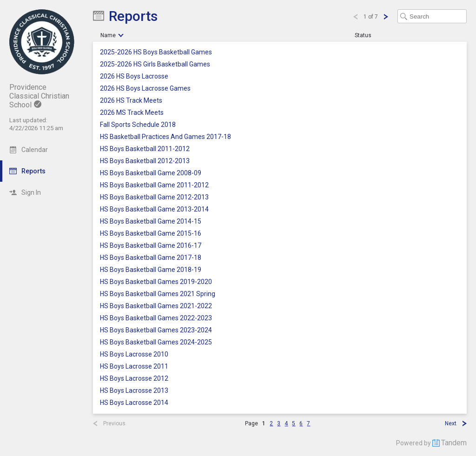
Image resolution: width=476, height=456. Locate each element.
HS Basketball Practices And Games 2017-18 (165, 137)
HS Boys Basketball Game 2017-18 (151, 258)
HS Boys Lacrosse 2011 (134, 367)
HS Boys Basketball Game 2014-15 (151, 221)
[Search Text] (432, 16)
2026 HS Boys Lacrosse (134, 76)
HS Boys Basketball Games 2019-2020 (156, 282)
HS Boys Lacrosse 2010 (134, 354)
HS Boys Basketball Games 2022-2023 (156, 318)
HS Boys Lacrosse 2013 (134, 391)
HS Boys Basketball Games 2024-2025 (156, 342)
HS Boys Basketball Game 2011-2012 (154, 185)
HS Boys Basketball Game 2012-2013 (154, 197)
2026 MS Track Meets (132, 113)
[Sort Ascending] (121, 35)
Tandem (454, 443)
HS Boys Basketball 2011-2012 (145, 149)
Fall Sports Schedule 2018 (138, 125)
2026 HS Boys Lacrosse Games (145, 89)
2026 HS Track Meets (131, 101)
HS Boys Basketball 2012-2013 (145, 161)
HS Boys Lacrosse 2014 (134, 403)
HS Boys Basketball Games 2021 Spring (158, 294)
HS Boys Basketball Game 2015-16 (151, 234)
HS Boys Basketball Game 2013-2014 (154, 209)
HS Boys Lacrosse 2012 (134, 379)
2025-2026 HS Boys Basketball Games (156, 52)
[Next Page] (385, 17)
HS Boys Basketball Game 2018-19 (151, 270)
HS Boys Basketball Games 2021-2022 (156, 306)
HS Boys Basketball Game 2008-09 (151, 173)
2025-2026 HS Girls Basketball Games (155, 64)
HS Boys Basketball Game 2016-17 (151, 246)
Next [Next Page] (451, 423)
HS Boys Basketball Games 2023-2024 (156, 330)
